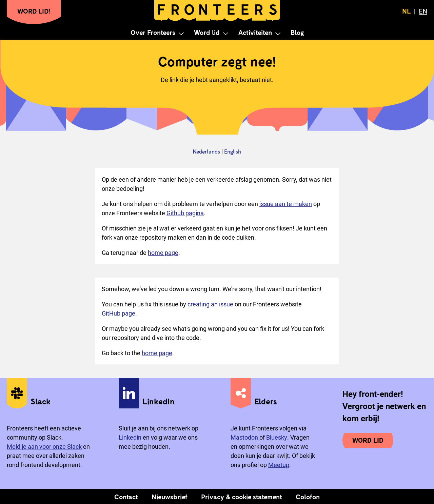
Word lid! (34, 11)
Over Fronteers (153, 32)
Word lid (207, 32)
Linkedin (130, 437)
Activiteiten (255, 32)
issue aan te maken (286, 204)
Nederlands (206, 151)
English (233, 151)
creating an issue (210, 304)
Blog (297, 32)
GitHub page (119, 313)
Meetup (279, 465)
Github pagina (185, 213)
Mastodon (244, 437)
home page (163, 253)
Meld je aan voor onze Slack (44, 447)
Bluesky (277, 437)
